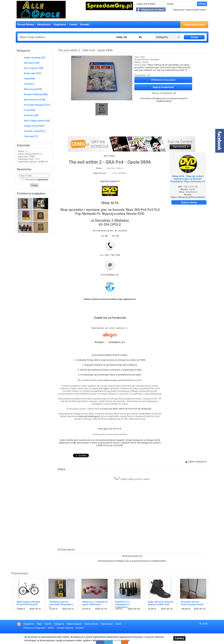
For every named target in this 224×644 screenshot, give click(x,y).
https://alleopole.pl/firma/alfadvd (188, 197)
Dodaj (34, 185)
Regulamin (60, 24)
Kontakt (85, 24)
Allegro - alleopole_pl (110, 350)
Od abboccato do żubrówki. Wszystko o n (61, 614)
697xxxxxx (163, 80)
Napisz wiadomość (163, 87)
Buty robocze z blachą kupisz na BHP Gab (160, 613)
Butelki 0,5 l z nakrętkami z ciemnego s (122, 614)
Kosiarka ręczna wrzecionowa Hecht (192, 613)
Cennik (73, 24)
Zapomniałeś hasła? (196, 10)
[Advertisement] (132, 128)
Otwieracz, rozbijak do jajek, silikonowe (95, 613)
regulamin (42, 179)
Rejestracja (178, 10)
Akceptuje (35, 179)
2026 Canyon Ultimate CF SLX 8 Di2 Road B (28, 613)
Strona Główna (26, 24)
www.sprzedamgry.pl (89, 426)
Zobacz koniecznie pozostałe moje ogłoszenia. (110, 305)
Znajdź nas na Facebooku (110, 324)
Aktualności (44, 24)
